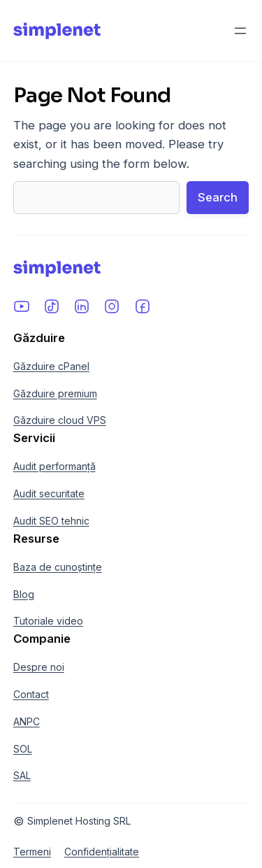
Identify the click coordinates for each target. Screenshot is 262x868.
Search (218, 197)
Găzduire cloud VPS (60, 420)
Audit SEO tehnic (51, 521)
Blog (24, 594)
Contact (31, 694)
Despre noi (39, 667)
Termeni (32, 852)
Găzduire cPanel (51, 366)
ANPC (27, 721)
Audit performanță (54, 466)
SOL (23, 749)
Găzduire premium (55, 393)
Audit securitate (49, 493)
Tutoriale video (48, 621)
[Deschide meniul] (240, 31)
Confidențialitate (102, 852)
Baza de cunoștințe (58, 567)
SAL (22, 775)
